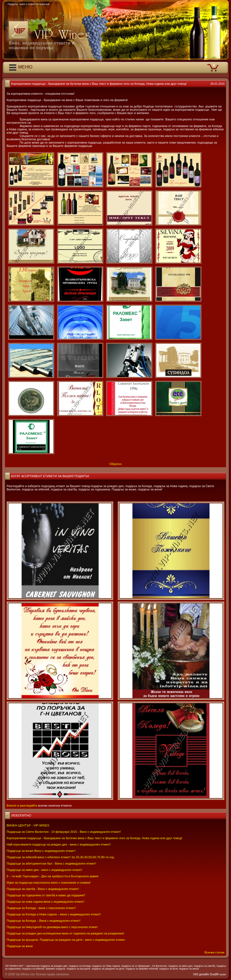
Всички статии (214, 952)
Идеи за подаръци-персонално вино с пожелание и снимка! (49, 883)
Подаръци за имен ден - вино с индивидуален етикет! (44, 870)
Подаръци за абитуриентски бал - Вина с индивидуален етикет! (51, 863)
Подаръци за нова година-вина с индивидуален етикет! (45, 902)
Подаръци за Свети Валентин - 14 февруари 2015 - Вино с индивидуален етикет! (64, 832)
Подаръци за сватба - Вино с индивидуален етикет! (43, 889)
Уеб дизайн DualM (210, 974)
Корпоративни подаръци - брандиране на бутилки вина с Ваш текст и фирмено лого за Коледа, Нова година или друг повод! (94, 838)
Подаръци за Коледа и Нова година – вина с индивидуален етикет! (54, 914)
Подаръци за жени (20, 946)
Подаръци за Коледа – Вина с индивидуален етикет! (44, 921)
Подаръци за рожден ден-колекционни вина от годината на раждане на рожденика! (65, 933)
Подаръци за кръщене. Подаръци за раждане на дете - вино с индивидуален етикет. (66, 940)
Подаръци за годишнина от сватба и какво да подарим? (46, 895)
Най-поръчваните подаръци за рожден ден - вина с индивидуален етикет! (59, 844)
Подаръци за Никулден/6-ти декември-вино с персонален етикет (52, 927)
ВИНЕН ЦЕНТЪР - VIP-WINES (28, 825)
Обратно (115, 464)
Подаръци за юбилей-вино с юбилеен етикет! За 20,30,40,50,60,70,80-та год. (61, 857)
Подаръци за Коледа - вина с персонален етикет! (41, 908)
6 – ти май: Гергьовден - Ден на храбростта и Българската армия (53, 876)
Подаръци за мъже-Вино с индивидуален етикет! (41, 851)
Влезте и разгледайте (22, 805)
